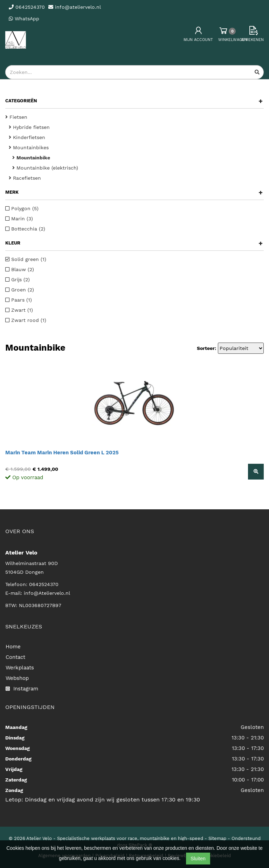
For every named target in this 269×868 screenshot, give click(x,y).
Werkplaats (20, 668)
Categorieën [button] (134, 101)
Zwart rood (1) (26, 320)
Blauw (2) (20, 269)
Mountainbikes (29, 147)
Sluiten (198, 859)
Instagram (22, 689)
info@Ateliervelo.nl (47, 593)
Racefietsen (25, 178)
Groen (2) (20, 290)
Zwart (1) (19, 310)
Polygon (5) (22, 208)
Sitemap (217, 838)
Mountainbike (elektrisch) (45, 168)
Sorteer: (206, 348)
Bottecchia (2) (25, 229)
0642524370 (44, 584)
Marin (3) (19, 219)
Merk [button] (134, 192)
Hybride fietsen (29, 127)
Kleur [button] (134, 243)
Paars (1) (19, 300)
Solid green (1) (26, 259)
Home (13, 647)
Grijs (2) (18, 280)
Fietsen (16, 117)
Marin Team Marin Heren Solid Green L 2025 (62, 453)
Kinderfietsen (27, 137)
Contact (15, 657)
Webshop (17, 678)
